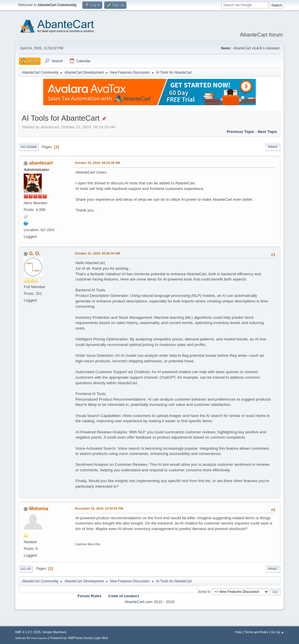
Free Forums (39, 638)
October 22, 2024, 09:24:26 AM (97, 163)
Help (238, 632)
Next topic (268, 132)
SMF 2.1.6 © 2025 (28, 632)
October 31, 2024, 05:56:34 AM (97, 253)
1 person (81, 544)
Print (273, 147)
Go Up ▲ (278, 632)
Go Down (29, 147)
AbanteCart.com (138, 602)
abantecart (41, 163)
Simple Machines (55, 632)
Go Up (26, 569)
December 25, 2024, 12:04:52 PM (99, 508)
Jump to (204, 592)
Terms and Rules (256, 632)
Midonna (39, 509)
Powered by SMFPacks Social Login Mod (79, 638)
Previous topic (240, 132)
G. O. (35, 253)
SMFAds (20, 638)
